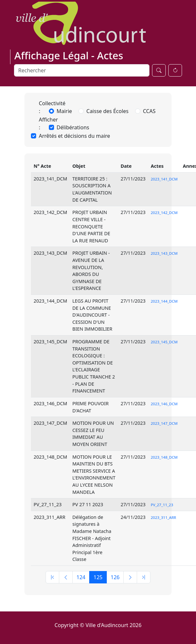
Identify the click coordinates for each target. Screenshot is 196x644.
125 (98, 577)
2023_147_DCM (164, 423)
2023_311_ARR (163, 517)
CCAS (149, 111)
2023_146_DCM (164, 404)
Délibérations (73, 127)
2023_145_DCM (164, 342)
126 (115, 577)
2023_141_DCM (164, 179)
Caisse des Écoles (107, 111)
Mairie (64, 111)
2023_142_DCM (164, 213)
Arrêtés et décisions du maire (74, 136)
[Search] (82, 70)
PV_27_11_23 (162, 505)
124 (81, 577)
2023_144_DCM (164, 301)
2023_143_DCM (164, 253)
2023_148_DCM (164, 457)
